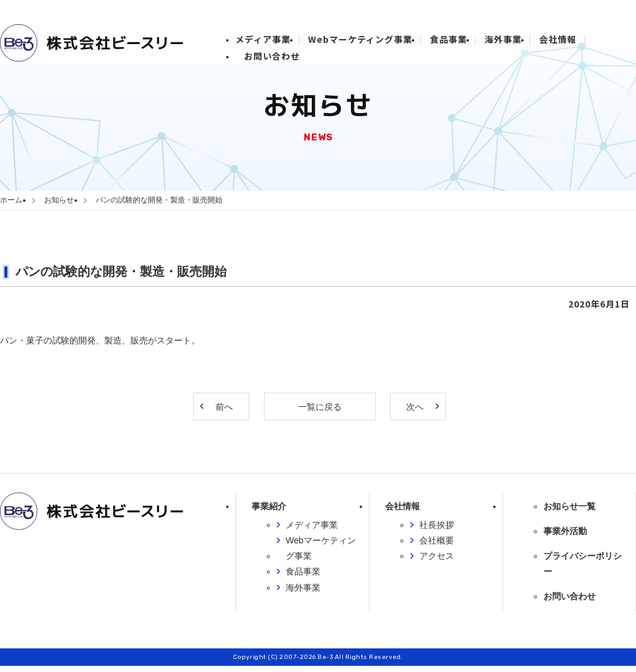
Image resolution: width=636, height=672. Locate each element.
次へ (415, 407)
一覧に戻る (320, 407)
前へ (224, 407)
